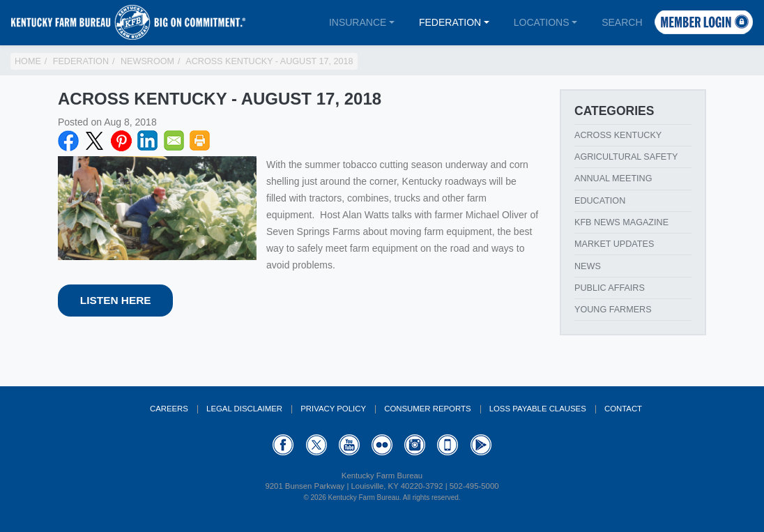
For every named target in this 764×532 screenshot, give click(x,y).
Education (600, 201)
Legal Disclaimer (244, 409)
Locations (542, 22)
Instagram (415, 445)
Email (174, 141)
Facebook (68, 141)
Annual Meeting (613, 178)
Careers (169, 409)
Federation (450, 22)
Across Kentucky (618, 135)
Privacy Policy (333, 409)
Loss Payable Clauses (538, 409)
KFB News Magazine (621, 222)
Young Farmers (613, 310)
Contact (623, 409)
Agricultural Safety (626, 157)
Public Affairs (610, 288)
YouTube (349, 445)
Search (622, 22)
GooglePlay (481, 445)
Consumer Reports (427, 409)
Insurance (358, 22)
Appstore (448, 445)
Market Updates (614, 244)
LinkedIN (148, 141)
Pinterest (121, 141)
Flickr (382, 445)
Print (200, 141)
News (588, 266)
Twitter (95, 141)
